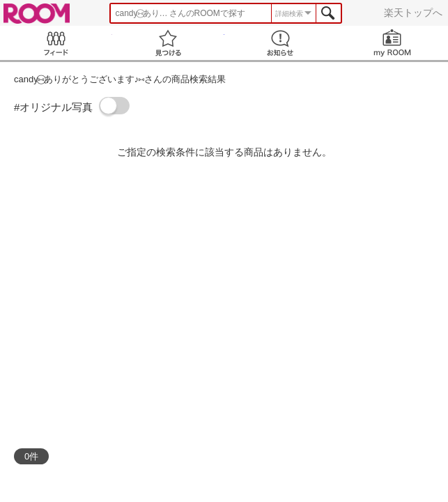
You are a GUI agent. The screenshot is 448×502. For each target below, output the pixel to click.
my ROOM (392, 43)
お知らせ (280, 43)
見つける (168, 43)
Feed (56, 43)
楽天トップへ (413, 13)
